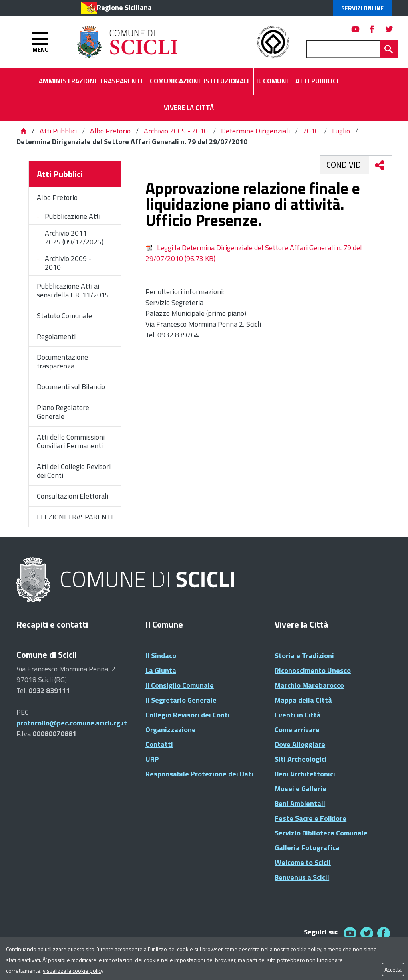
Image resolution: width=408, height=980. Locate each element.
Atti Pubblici (58, 131)
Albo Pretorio (110, 131)
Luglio (341, 131)
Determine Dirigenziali (255, 131)
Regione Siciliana (124, 7)
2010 (311, 131)
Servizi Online (362, 8)
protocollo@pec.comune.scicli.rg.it (72, 723)
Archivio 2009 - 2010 (176, 131)
